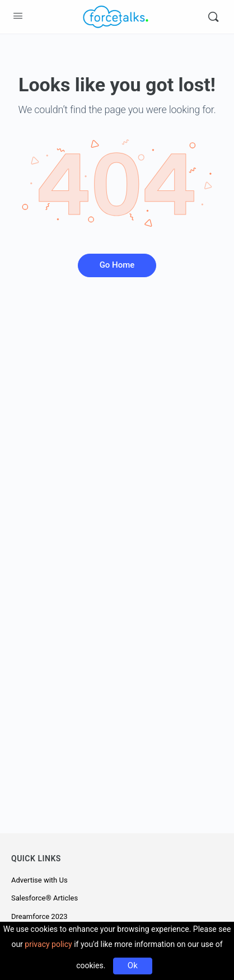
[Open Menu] (18, 16)
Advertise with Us (39, 880)
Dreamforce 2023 (39, 916)
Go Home (117, 265)
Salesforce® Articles (45, 898)
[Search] (213, 17)
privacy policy (48, 944)
